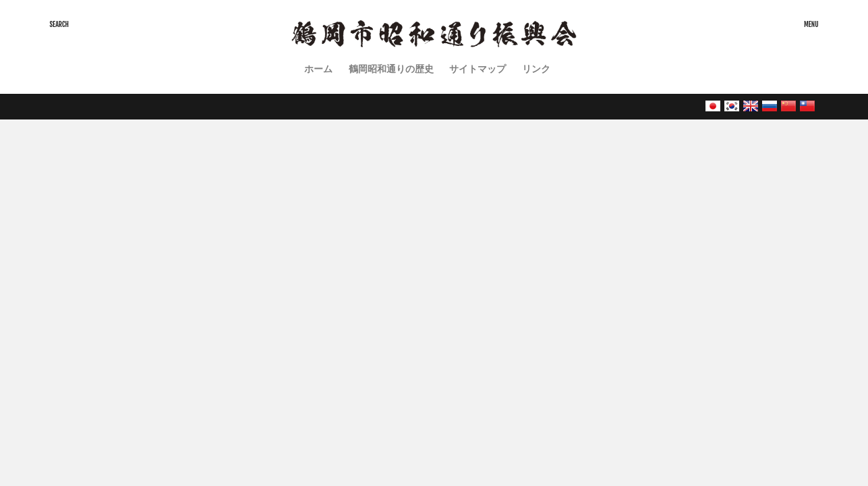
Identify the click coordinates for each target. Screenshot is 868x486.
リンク (536, 69)
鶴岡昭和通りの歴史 (391, 69)
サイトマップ (478, 69)
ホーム (318, 69)
